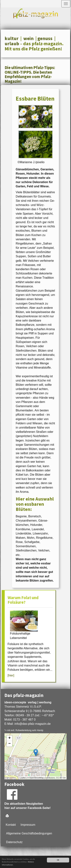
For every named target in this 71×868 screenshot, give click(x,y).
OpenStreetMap (37, 778)
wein (28, 38)
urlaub (12, 44)
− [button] (10, 744)
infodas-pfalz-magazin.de (33, 724)
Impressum (28, 825)
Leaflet (23, 778)
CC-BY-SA (61, 778)
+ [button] (10, 738)
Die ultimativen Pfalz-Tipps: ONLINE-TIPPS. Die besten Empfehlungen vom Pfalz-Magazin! (30, 74)
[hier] (11, 675)
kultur (12, 38)
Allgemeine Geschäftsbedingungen (29, 833)
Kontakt (11, 825)
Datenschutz (14, 842)
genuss (45, 38)
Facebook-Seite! (39, 808)
